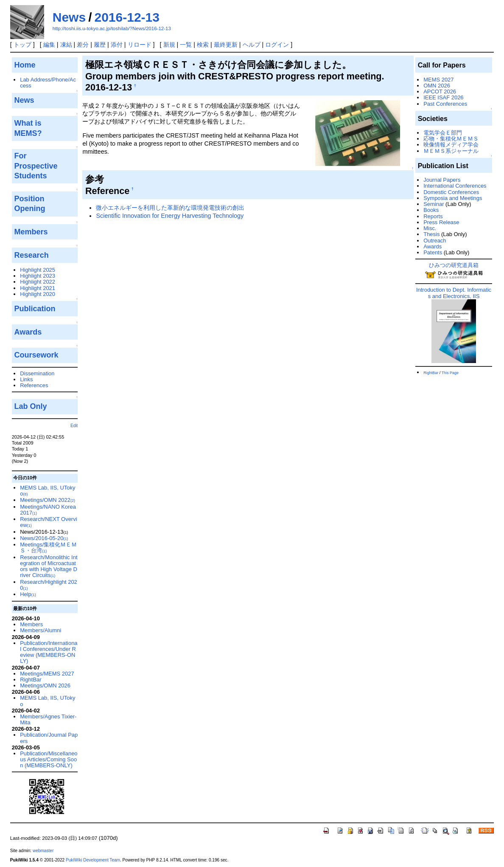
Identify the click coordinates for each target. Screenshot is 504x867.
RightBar (31, 680)
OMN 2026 (437, 86)
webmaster (43, 851)
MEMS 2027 (438, 80)
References (34, 385)
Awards (433, 246)
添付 (117, 45)
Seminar (434, 204)
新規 (169, 45)
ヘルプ (252, 45)
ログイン (277, 45)
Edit (74, 426)
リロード (140, 45)
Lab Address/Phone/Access (48, 83)
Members (31, 624)
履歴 (100, 45)
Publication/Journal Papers (49, 738)
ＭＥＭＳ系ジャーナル (451, 151)
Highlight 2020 (38, 294)
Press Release (441, 222)
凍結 (66, 45)
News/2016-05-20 (44, 538)
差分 (83, 45)
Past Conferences (445, 104)
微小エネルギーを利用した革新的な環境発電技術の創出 (170, 208)
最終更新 (226, 45)
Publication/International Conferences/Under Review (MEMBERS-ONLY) (49, 652)
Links (26, 379)
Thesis (431, 234)
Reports (433, 216)
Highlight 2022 (38, 282)
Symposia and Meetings (453, 198)
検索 (203, 45)
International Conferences (455, 186)
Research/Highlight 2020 (49, 585)
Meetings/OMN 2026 (45, 685)
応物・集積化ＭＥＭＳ (451, 139)
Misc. (430, 228)
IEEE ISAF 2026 (443, 97)
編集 (49, 45)
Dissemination (37, 373)
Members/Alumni (41, 630)
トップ (22, 45)
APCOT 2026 (440, 91)
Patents (433, 252)
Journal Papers (442, 180)
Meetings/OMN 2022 (48, 500)
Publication (35, 309)
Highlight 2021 (38, 288)
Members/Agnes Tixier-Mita (48, 719)
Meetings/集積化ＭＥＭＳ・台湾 (48, 548)
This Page (450, 373)
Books (431, 210)
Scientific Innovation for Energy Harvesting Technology (170, 216)
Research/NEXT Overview (48, 522)
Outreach (435, 241)
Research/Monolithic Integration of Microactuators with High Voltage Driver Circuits (49, 566)
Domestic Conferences (451, 192)
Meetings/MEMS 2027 (47, 674)
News (69, 17)
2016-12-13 (127, 17)
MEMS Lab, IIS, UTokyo (48, 491)
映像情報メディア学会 (451, 145)
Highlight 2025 (38, 270)
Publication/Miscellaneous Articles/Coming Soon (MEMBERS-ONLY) (49, 760)
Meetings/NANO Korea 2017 (48, 510)
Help (28, 594)
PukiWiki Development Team (93, 860)
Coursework (36, 355)
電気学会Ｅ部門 (443, 133)
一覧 (186, 45)
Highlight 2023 (38, 276)
